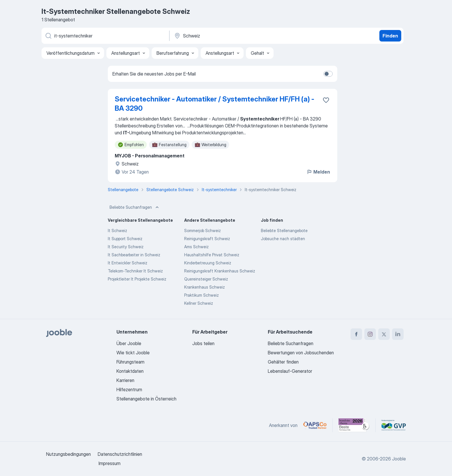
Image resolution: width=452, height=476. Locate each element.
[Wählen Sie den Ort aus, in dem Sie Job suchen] (234, 36)
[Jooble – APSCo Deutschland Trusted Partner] (315, 425)
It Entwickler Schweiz (128, 263)
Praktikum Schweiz (201, 295)
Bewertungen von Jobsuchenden (301, 353)
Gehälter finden (283, 362)
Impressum (110, 463)
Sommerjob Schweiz (203, 231)
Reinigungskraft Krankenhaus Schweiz (220, 271)
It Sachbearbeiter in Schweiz (134, 255)
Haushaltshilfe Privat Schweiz (212, 255)
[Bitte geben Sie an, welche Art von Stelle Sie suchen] (105, 36)
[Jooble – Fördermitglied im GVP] (394, 425)
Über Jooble (129, 343)
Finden (390, 36)
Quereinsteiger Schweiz (206, 279)
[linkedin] (398, 334)
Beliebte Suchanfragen (135, 207)
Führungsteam (130, 362)
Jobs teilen (203, 343)
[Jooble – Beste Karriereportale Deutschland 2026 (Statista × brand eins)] (354, 425)
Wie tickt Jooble (133, 353)
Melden (318, 172)
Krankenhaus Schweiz (205, 287)
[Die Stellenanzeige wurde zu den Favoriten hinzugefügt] (326, 100)
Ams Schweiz (196, 247)
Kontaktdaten (130, 371)
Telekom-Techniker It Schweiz (135, 271)
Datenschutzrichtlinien (120, 454)
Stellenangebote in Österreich (146, 399)
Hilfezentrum (129, 390)
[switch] (328, 74)
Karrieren (125, 380)
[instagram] (370, 334)
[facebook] (356, 334)
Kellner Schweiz (199, 303)
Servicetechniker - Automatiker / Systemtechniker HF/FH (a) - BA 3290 (214, 104)
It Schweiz (117, 231)
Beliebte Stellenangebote (284, 231)
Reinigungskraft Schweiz (207, 239)
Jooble (399, 459)
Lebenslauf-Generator (290, 371)
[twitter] (384, 334)
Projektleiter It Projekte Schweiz (137, 279)
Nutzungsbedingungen (68, 454)
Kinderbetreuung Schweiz (208, 263)
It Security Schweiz (126, 247)
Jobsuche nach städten (283, 239)
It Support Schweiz (125, 239)
